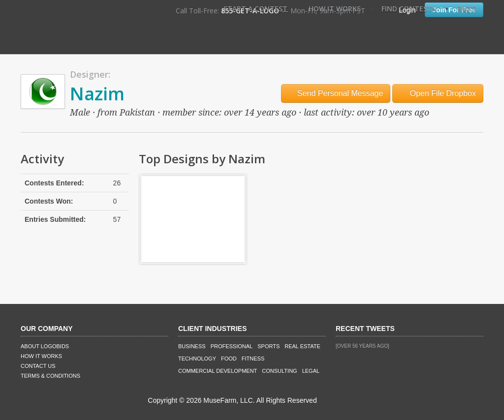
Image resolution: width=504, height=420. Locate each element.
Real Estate (302, 346)
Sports (268, 346)
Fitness (253, 359)
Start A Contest (255, 9)
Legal (311, 371)
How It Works (335, 9)
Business (192, 346)
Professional (232, 346)
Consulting (279, 371)
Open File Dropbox (438, 93)
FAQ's (467, 9)
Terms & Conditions (50, 376)
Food (229, 359)
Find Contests (409, 9)
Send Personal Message (336, 93)
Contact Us (38, 366)
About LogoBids (45, 346)
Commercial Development (218, 371)
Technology (197, 359)
